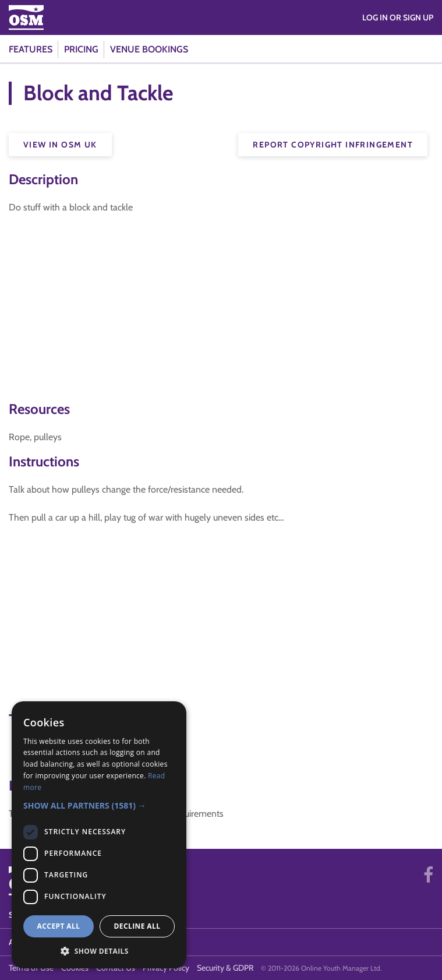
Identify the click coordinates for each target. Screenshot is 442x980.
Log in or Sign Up (398, 17)
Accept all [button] (59, 926)
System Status (39, 915)
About (22, 942)
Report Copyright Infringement (333, 145)
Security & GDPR (225, 968)
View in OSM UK (60, 145)
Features (31, 49)
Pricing (81, 49)
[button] (99, 805)
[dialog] (99, 835)
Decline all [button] (137, 926)
